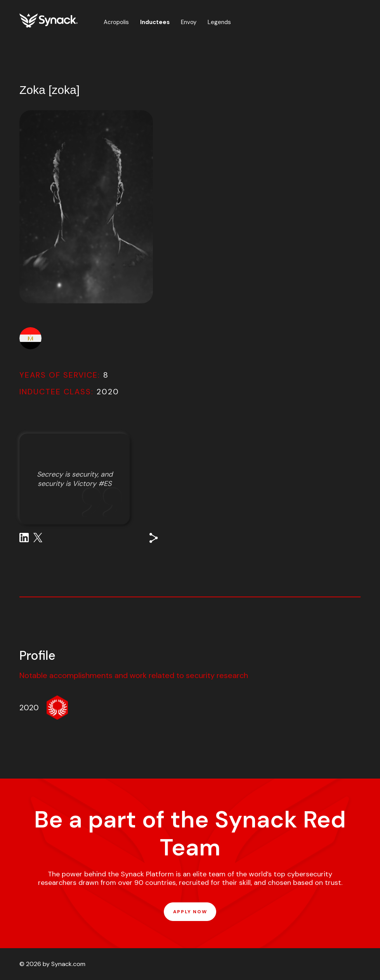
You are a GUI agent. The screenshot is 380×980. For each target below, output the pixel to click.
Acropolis (116, 22)
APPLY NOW (190, 912)
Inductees (155, 22)
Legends (219, 22)
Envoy (189, 22)
